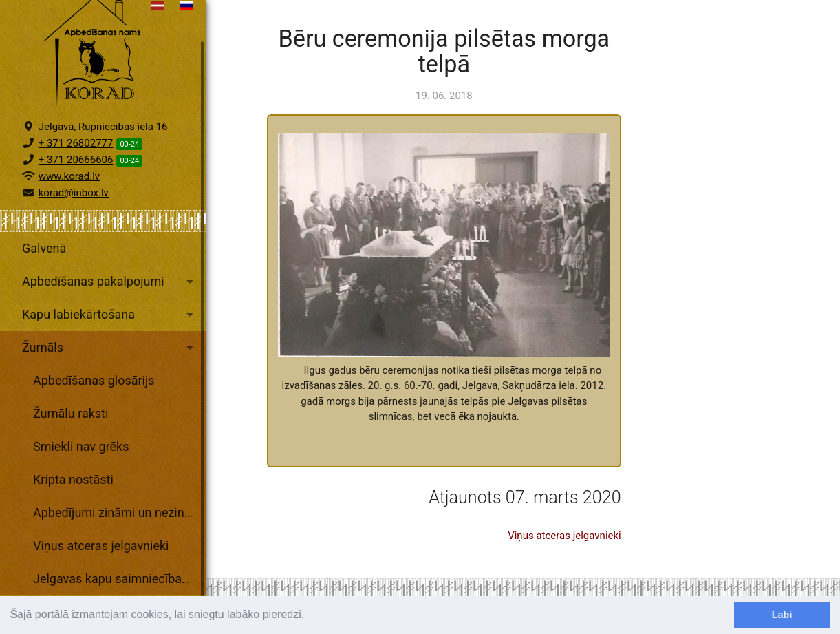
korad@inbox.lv (74, 228)
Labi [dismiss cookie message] (782, 615)
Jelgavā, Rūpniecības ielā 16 (103, 162)
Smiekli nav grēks (81, 482)
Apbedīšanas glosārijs (94, 415)
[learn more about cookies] (310, 616)
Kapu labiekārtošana (110, 350)
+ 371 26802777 (76, 178)
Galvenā (44, 283)
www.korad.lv (69, 211)
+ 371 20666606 (76, 195)
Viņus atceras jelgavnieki (101, 581)
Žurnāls (110, 383)
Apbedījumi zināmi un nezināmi (119, 548)
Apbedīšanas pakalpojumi (110, 317)
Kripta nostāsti (73, 515)
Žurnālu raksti (71, 448)
